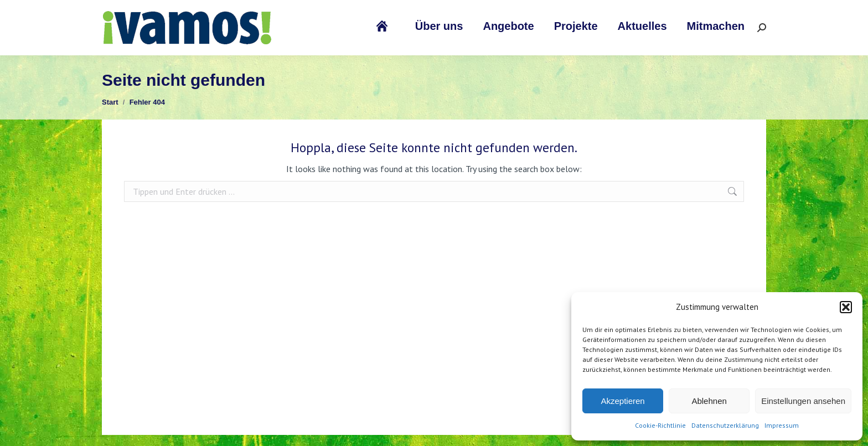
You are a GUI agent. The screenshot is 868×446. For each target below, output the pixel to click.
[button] (846, 307)
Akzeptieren (622, 401)
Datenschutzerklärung (725, 425)
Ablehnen (709, 401)
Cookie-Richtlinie (660, 425)
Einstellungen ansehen (803, 401)
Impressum (782, 425)
